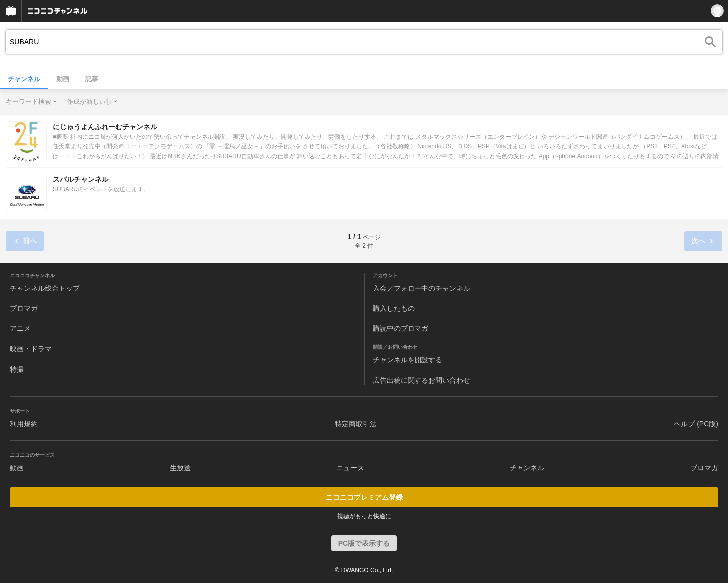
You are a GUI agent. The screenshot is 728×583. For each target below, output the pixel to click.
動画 (63, 79)
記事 (92, 79)
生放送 (180, 468)
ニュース (350, 468)
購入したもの (394, 308)
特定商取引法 (356, 424)
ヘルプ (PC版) (696, 424)
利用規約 (24, 424)
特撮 (17, 369)
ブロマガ (24, 308)
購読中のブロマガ (401, 328)
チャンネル (24, 79)
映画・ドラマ (31, 349)
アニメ (20, 328)
